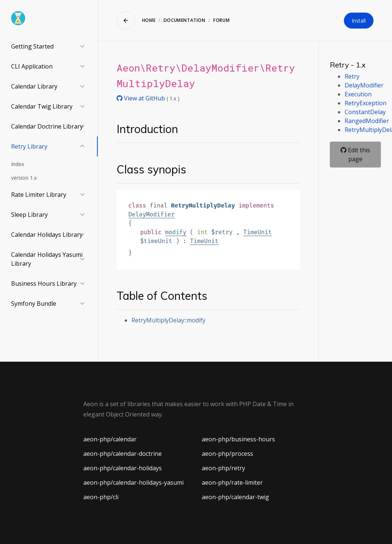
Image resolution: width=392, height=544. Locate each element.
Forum (221, 20)
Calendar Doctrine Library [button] (47, 126)
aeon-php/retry (223, 468)
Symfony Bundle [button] (34, 303)
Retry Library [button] (29, 146)
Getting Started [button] (32, 46)
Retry (352, 76)
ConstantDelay (365, 112)
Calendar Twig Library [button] (42, 106)
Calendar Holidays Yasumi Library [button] (47, 259)
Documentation (185, 20)
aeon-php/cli (101, 497)
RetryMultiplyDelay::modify (168, 320)
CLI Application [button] (32, 66)
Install (359, 21)
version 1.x (24, 178)
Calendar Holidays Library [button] (47, 235)
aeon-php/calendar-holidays (123, 468)
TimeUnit (257, 232)
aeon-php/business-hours (238, 439)
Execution (358, 94)
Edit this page (355, 155)
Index (18, 164)
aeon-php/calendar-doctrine (123, 454)
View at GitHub (142, 98)
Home (149, 20)
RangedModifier (367, 121)
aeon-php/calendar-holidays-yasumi (133, 482)
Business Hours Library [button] (44, 283)
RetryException (366, 103)
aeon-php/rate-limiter (232, 482)
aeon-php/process (227, 454)
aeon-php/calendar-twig (235, 497)
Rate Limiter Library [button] (39, 195)
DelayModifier (152, 214)
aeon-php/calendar (110, 439)
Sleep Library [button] (29, 215)
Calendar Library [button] (34, 86)
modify (176, 232)
